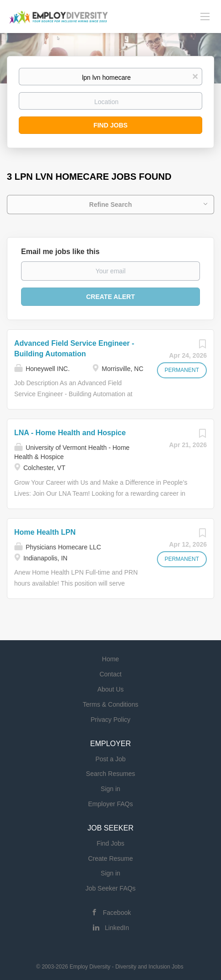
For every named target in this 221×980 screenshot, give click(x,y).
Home (110, 659)
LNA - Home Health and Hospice (70, 433)
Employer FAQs (110, 804)
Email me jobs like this (60, 252)
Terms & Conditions (110, 704)
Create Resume (110, 858)
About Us (111, 689)
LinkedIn (117, 928)
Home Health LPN (45, 532)
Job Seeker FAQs (111, 888)
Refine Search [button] (110, 205)
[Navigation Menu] (205, 16)
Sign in (110, 789)
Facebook (117, 913)
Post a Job (110, 759)
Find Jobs (110, 125)
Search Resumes (110, 774)
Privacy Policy (110, 720)
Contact (110, 674)
